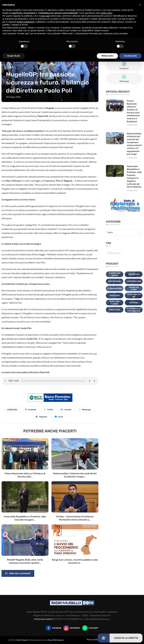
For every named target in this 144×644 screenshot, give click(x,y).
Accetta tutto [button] (130, 56)
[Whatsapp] (90, 628)
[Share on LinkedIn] (66, 409)
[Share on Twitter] (49, 409)
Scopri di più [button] (14, 56)
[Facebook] (54, 628)
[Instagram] (72, 628)
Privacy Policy (93, 640)
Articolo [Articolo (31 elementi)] (113, 253)
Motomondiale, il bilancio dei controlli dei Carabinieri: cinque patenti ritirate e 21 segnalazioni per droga (134, 144)
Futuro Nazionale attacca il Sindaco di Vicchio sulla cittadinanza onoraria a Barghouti (133, 111)
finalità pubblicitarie (26, 22)
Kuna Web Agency (56, 640)
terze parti (45, 16)
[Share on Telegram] (41, 417)
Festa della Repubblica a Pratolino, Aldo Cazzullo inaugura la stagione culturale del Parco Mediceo (134, 176)
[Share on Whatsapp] (85, 409)
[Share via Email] (59, 417)
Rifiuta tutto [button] (107, 56)
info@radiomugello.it (44, 619)
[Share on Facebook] (31, 409)
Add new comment (18, 573)
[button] (140, 5)
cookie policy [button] (106, 13)
